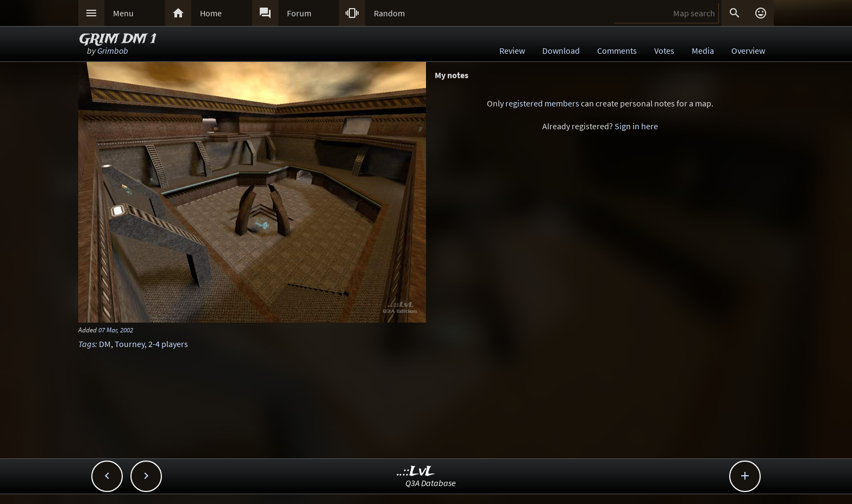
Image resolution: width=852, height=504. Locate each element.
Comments (617, 51)
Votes (664, 51)
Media (703, 51)
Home (211, 13)
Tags (87, 344)
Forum (299, 13)
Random (389, 13)
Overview (748, 51)
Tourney (130, 344)
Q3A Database (431, 483)
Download (561, 51)
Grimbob (113, 51)
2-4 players (168, 344)
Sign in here (636, 126)
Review (512, 51)
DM (105, 344)
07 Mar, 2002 (116, 330)
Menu (123, 13)
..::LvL (416, 472)
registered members (542, 103)
